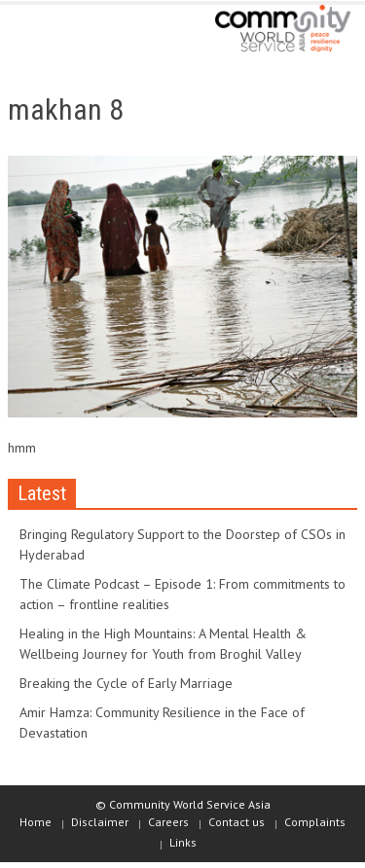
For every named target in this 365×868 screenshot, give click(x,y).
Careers (168, 822)
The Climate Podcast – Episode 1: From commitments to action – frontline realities (182, 594)
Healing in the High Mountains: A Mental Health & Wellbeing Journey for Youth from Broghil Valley (163, 644)
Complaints (315, 822)
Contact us (237, 822)
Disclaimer (100, 822)
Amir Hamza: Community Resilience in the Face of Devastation (162, 723)
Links (183, 842)
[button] (74, 31)
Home (36, 822)
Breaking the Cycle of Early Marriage (126, 683)
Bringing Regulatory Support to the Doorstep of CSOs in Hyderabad (182, 544)
